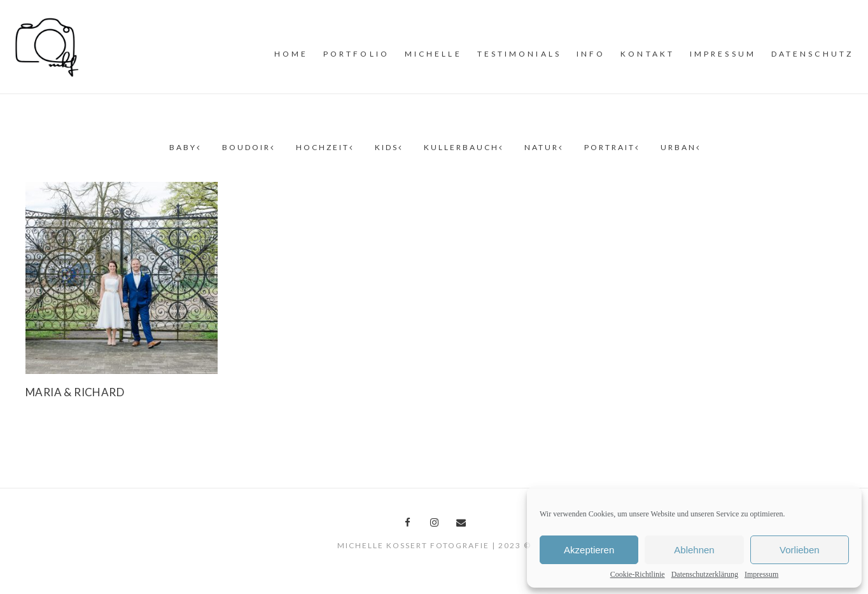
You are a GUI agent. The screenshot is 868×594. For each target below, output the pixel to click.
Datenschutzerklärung (705, 574)
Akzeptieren (589, 550)
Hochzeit (324, 147)
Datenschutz (812, 54)
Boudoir (248, 147)
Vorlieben (800, 550)
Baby (184, 147)
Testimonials (519, 54)
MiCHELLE (433, 54)
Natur (543, 147)
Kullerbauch (463, 147)
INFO (591, 54)
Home (291, 54)
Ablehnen (694, 550)
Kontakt (647, 54)
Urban (680, 147)
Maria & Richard (75, 392)
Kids (388, 147)
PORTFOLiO (356, 54)
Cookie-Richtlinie (638, 574)
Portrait (611, 147)
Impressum (761, 574)
